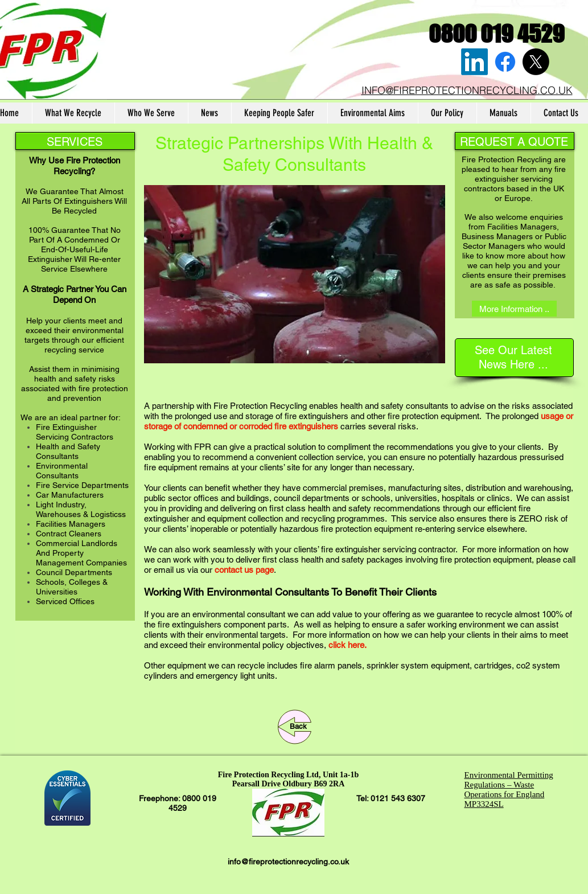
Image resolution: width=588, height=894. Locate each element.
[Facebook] (505, 62)
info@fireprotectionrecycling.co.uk (288, 862)
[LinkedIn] (474, 62)
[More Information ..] (514, 309)
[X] (536, 62)
